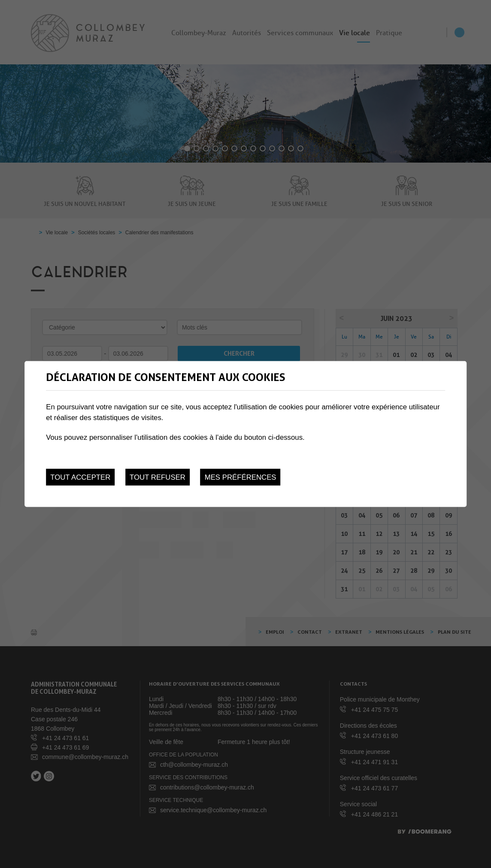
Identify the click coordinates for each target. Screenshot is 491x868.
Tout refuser (158, 477)
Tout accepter (80, 477)
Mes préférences (241, 477)
